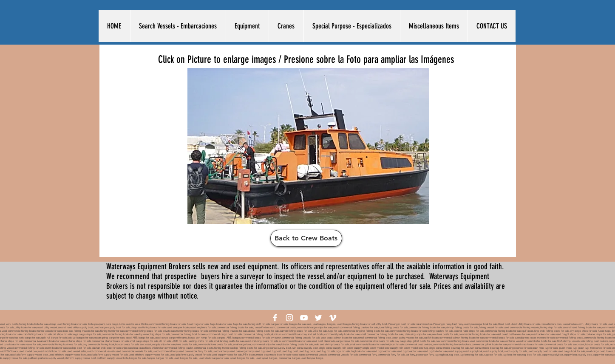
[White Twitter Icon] (318, 318)
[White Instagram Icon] (289, 318)
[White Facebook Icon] (275, 318)
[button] (178, 26)
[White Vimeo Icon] (333, 318)
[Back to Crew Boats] (306, 238)
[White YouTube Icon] (304, 318)
